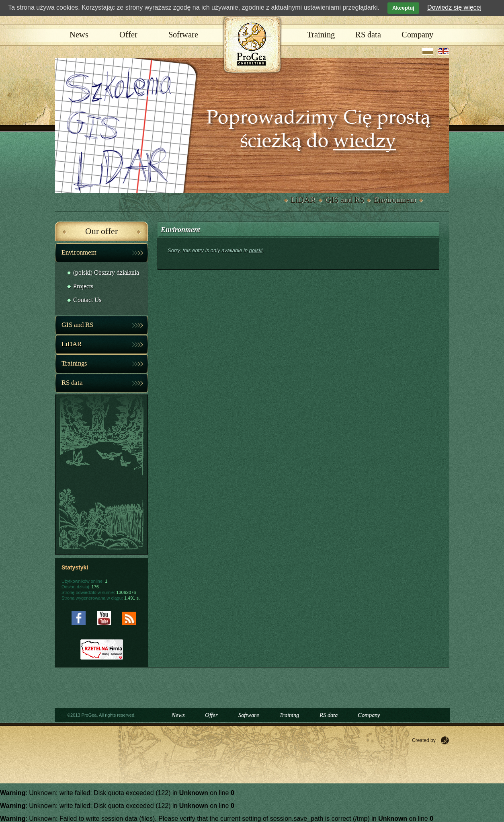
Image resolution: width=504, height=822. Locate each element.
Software (183, 35)
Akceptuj (403, 8)
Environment (395, 200)
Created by (424, 740)
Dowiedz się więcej (454, 7)
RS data (368, 35)
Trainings (74, 364)
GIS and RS (345, 200)
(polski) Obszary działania (106, 273)
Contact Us (87, 300)
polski (256, 250)
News (79, 35)
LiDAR (303, 200)
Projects (83, 287)
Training (321, 35)
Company (417, 35)
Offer (128, 35)
